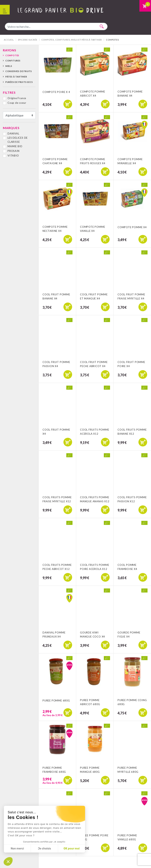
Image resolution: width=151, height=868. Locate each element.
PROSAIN (14, 151)
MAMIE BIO (15, 146)
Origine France (17, 98)
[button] (8, 861)
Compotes (12, 55)
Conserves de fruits (19, 71)
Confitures (13, 61)
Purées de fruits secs (19, 82)
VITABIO (13, 156)
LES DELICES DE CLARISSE (18, 140)
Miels (9, 66)
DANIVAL (13, 133)
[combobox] (56, 26)
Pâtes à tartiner (16, 77)
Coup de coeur (17, 103)
